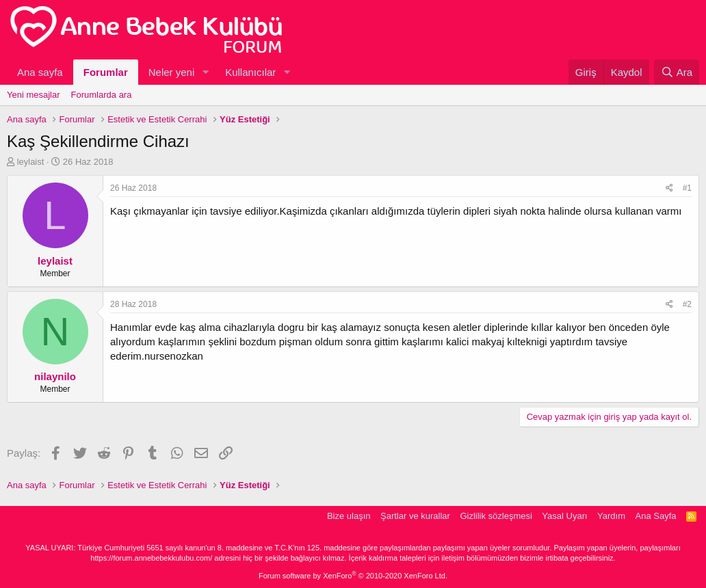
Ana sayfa (40, 72)
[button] (205, 72)
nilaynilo (55, 376)
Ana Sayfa (656, 516)
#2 (687, 304)
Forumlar (106, 72)
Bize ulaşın (349, 516)
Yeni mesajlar (34, 95)
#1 (687, 188)
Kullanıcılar (250, 72)
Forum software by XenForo (353, 576)
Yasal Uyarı (564, 516)
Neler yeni (172, 72)
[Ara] (677, 72)
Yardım (611, 516)
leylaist (31, 162)
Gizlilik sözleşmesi (496, 516)
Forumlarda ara (102, 95)
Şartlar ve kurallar (415, 516)
